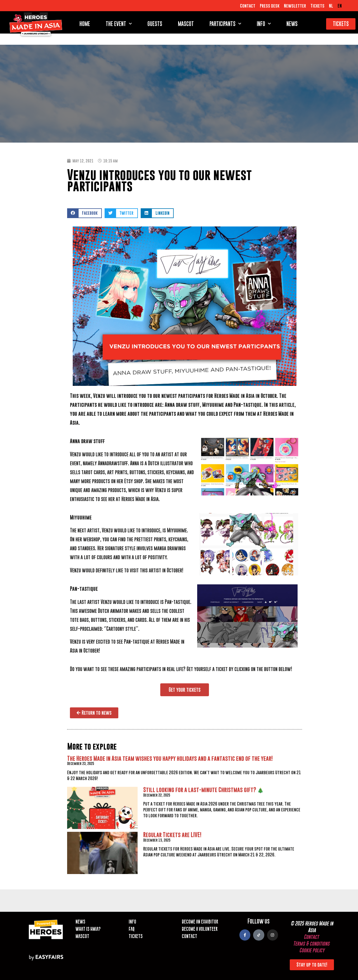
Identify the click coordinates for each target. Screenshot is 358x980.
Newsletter (295, 6)
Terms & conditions (311, 944)
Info (264, 24)
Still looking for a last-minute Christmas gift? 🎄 (203, 790)
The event (119, 24)
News (292, 24)
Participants (225, 24)
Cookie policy (312, 950)
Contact (248, 6)
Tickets (317, 6)
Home (85, 24)
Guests (155, 24)
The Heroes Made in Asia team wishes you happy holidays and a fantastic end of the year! (170, 758)
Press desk (270, 6)
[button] (84, 213)
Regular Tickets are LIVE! (172, 835)
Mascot (186, 24)
